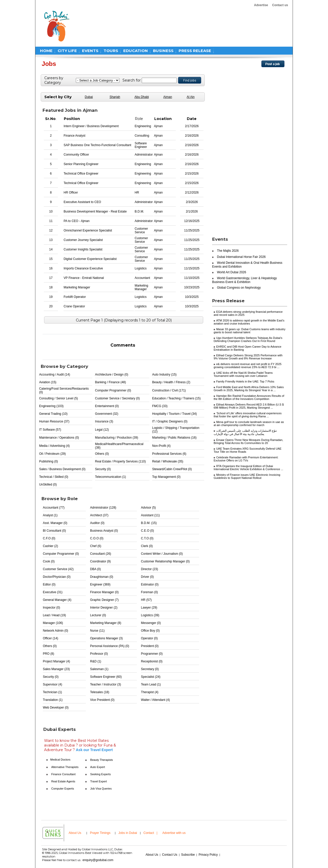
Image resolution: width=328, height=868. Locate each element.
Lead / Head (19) (54, 615)
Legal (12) (102, 430)
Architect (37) (99, 515)
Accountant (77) (54, 508)
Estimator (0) (150, 584)
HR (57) (146, 600)
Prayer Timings (100, 833)
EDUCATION (136, 51)
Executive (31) (53, 592)
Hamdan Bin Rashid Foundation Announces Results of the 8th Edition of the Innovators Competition (249, 397)
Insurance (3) (104, 421)
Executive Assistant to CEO (82, 202)
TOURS (111, 51)
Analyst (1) (50, 515)
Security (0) (103, 469)
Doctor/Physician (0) (57, 577)
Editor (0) (49, 584)
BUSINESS (163, 51)
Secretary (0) (150, 669)
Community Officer (76, 155)
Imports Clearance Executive (83, 268)
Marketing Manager (77, 287)
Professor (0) (99, 654)
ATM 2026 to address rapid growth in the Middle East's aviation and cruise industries (249, 322)
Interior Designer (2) (104, 608)
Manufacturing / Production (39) (117, 438)
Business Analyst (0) (104, 531)
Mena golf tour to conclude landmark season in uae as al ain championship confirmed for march (249, 423)
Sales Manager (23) (56, 669)
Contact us (280, 5)
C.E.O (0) (147, 531)
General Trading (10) (53, 414)
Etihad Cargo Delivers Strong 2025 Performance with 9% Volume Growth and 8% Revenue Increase (248, 357)
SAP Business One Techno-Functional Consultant (97, 145)
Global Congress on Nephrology (239, 288)
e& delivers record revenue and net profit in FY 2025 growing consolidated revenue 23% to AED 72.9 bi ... (248, 366)
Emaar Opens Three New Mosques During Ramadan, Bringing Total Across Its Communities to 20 (248, 441)
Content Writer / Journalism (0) (162, 554)
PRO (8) (48, 654)
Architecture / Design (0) (112, 375)
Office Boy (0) (150, 631)
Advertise (261, 5)
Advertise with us (174, 833)
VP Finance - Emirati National (84, 278)
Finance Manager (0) (104, 592)
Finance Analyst (74, 136)
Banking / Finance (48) (111, 382)
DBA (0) (96, 569)
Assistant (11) (150, 515)
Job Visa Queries (101, 789)
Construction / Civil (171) (169, 390)
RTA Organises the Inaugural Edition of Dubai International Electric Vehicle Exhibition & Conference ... (248, 468)
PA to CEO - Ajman (76, 221)
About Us (75, 833)
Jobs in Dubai (128, 833)
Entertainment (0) (107, 406)
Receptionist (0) (152, 661)
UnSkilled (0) (48, 485)
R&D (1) (96, 661)
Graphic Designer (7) (104, 600)
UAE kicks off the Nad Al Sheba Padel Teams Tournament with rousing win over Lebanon (243, 374)
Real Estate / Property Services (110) (120, 461)
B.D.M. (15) (149, 523)
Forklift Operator (75, 297)
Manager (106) (53, 623)
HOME (46, 51)
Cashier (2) (50, 546)
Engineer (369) (100, 584)
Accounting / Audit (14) (55, 375)
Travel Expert (99, 781)
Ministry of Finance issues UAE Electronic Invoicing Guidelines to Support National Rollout (247, 476)
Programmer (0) (152, 654)
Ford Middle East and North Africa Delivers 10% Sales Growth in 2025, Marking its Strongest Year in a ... (249, 389)
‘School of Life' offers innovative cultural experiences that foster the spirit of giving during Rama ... (248, 415)
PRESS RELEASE (195, 51)
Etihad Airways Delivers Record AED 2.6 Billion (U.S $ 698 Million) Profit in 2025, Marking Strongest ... (249, 406)
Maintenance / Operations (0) (59, 438)
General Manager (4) (57, 600)
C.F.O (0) (49, 538)
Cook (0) (49, 561)
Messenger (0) (151, 623)
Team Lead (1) (151, 684)
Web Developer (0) (56, 708)
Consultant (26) (101, 554)
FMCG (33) (160, 406)
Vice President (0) (102, 700)
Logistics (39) (150, 615)
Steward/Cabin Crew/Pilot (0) (172, 469)
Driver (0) (147, 577)
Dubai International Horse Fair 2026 (241, 257)
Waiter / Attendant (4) (155, 700)
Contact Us (170, 855)
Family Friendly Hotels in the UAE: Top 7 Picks (245, 381)
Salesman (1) (99, 669)
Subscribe (188, 855)
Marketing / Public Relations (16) (174, 438)
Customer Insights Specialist (83, 249)
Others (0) (102, 454)
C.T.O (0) (147, 538)
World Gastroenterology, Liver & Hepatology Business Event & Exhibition (245, 280)
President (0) (150, 646)
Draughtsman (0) (102, 577)
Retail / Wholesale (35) (168, 461)
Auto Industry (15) (164, 375)
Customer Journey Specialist (83, 240)
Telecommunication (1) (111, 477)
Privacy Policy (208, 855)
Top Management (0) (166, 477)
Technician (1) (52, 692)
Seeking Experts (100, 774)
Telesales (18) (100, 692)
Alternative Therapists (65, 767)
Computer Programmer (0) (113, 390)
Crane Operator (74, 306)
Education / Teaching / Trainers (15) (176, 398)
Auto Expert (98, 767)
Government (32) (107, 414)
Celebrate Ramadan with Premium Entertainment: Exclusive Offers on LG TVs (246, 459)
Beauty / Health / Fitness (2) (171, 382)
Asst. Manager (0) (55, 523)
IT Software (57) (50, 430)
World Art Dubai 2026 (232, 272)
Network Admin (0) (55, 631)
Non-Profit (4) (161, 446)
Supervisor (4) (52, 684)
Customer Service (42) (58, 569)
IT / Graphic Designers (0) (170, 421)
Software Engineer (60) (106, 677)
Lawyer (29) (149, 608)
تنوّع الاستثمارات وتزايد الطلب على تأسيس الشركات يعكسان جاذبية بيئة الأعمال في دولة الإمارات (245, 432)
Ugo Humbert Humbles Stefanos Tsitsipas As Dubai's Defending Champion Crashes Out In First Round (248, 339)
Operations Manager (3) (106, 638)
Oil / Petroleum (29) (53, 454)
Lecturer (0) (98, 615)
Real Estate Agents (63, 781)
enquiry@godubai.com (98, 860)
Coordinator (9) (101, 561)
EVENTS (90, 51)
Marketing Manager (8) (106, 623)
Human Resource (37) (54, 421)
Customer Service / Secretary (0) (117, 398)
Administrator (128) (103, 508)
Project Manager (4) (56, 661)
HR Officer (71, 193)
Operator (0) (149, 638)
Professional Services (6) (169, 454)
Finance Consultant (63, 774)
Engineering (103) (51, 406)
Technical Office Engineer (81, 174)
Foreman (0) (149, 592)
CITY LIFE (67, 51)
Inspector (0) (51, 608)
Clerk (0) (147, 546)
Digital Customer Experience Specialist (90, 259)
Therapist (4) (150, 692)
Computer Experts (63, 789)
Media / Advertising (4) (54, 446)
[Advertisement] (172, 26)
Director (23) (150, 569)
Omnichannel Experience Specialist (88, 230)
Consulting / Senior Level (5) (59, 398)
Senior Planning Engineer (81, 164)
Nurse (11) (98, 631)
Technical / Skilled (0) (54, 477)
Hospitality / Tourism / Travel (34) (175, 414)
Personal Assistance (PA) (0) (110, 646)
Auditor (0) (97, 523)
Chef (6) (96, 546)
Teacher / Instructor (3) (106, 684)
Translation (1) (53, 700)
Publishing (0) (49, 461)
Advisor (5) (148, 508)
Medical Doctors (60, 760)
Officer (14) (50, 638)
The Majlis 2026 (228, 251)
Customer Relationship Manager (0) (165, 561)
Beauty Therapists (101, 760)
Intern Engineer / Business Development (91, 126)
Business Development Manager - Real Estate (95, 211)
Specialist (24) (151, 677)
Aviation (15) (48, 382)
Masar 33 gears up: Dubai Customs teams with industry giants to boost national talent (250, 331)
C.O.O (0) (97, 538)
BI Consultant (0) (54, 531)
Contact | (151, 833)
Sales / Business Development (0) (62, 469)
